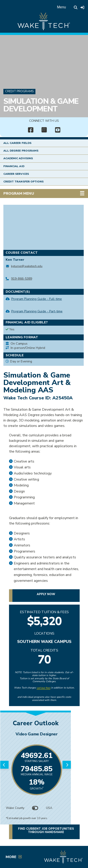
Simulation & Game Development (41, 105)
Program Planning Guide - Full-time (37, 299)
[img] (30, 130)
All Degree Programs (21, 151)
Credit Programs (19, 91)
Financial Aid (14, 166)
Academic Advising (18, 158)
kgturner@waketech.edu (27, 266)
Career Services (16, 174)
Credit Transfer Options (23, 182)
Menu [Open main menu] (61, 7)
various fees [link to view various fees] (43, 688)
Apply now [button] (46, 594)
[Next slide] (67, 765)
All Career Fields (17, 143)
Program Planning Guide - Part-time (37, 311)
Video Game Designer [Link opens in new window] (37, 734)
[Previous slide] (4, 765)
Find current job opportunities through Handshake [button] (46, 830)
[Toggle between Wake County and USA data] (35, 808)
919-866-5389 (22, 279)
